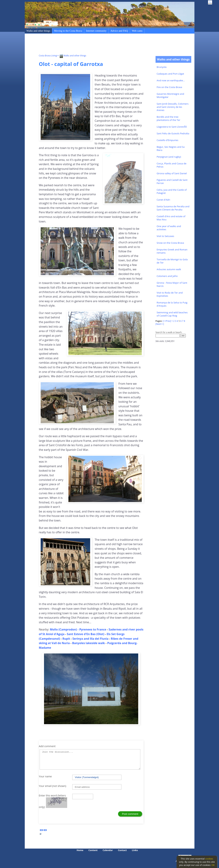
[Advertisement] (103, 44)
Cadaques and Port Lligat (170, 74)
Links (135, 850)
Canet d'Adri (163, 200)
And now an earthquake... (171, 80)
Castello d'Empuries (167, 140)
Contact (122, 850)
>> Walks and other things (71, 56)
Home (80, 850)
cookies (209, 859)
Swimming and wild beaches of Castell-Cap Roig (172, 314)
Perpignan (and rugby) (169, 157)
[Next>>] (160, 324)
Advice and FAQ (119, 31)
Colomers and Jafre (167, 276)
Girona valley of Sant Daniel (172, 173)
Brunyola (162, 67)
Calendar (108, 850)
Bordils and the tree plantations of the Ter (168, 118)
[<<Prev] (167, 321)
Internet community (96, 31)
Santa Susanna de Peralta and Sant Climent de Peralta (173, 208)
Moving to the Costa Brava (68, 31)
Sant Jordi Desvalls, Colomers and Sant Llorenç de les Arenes (173, 107)
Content (93, 850)
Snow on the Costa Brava (170, 243)
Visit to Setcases (165, 236)
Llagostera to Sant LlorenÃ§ (172, 127)
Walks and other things (38, 31)
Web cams (137, 31)
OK (213, 865)
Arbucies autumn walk (169, 269)
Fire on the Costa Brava (169, 87)
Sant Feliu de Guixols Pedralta (173, 133)
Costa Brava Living (48, 56)
